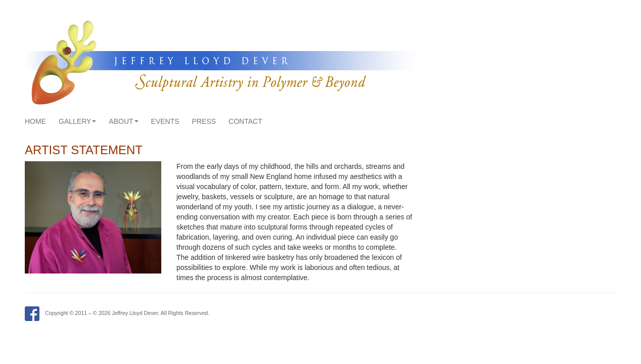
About (123, 121)
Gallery (77, 121)
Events (165, 121)
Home (35, 121)
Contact (245, 121)
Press (204, 121)
